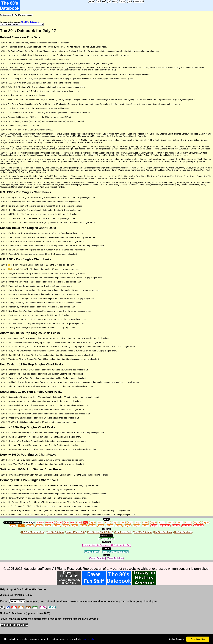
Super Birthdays (115, 558)
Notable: (106, 548)
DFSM (122, 2)
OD (109, 2)
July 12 (179, 522)
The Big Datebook (55, 532)
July (85, 522)
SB (104, 2)
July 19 (39, 526)
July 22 (66, 526)
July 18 (30, 526)
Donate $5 (139, 2)
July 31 (145, 526)
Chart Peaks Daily (123, 532)
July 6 (130, 522)
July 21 (57, 526)
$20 (21, 607)
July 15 (206, 522)
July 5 (123, 522)
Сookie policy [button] (89, 639)
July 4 (115, 522)
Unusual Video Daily (76, 532)
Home (92, 2)
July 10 (162, 522)
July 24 (83, 526)
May (73, 522)
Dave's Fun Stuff (106, 539)
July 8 (146, 522)
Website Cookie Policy (14, 625)
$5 (8, 607)
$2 (2, 607)
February (50, 522)
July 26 (101, 526)
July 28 (119, 526)
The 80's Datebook (30, 22)
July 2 (100, 522)
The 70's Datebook (183, 532)
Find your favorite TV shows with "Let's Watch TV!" (106, 545)
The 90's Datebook (163, 532)
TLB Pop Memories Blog (33, 532)
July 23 (75, 526)
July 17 (22, 526)
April (67, 522)
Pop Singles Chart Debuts (100, 532)
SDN (115, 2)
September (165, 526)
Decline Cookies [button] (176, 639)
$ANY (52, 607)
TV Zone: (106, 542)
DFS (99, 2)
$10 (14, 607)
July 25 (92, 526)
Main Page (29, 522)
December (199, 526)
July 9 (153, 522)
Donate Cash (17, 601)
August (154, 526)
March (59, 522)
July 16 (13, 526)
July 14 (197, 522)
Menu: (106, 519)
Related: (106, 529)
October (176, 526)
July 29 (128, 526)
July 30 (137, 526)
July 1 (92, 522)
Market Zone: (106, 535)
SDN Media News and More (115, 552)
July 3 (108, 522)
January (40, 522)
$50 (28, 607)
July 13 (188, 522)
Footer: (107, 555)
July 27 (110, 526)
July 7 (138, 522)
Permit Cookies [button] (198, 639)
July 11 (171, 522)
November (187, 526)
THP (130, 2)
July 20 (48, 526)
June (79, 522)
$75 (35, 607)
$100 (43, 607)
